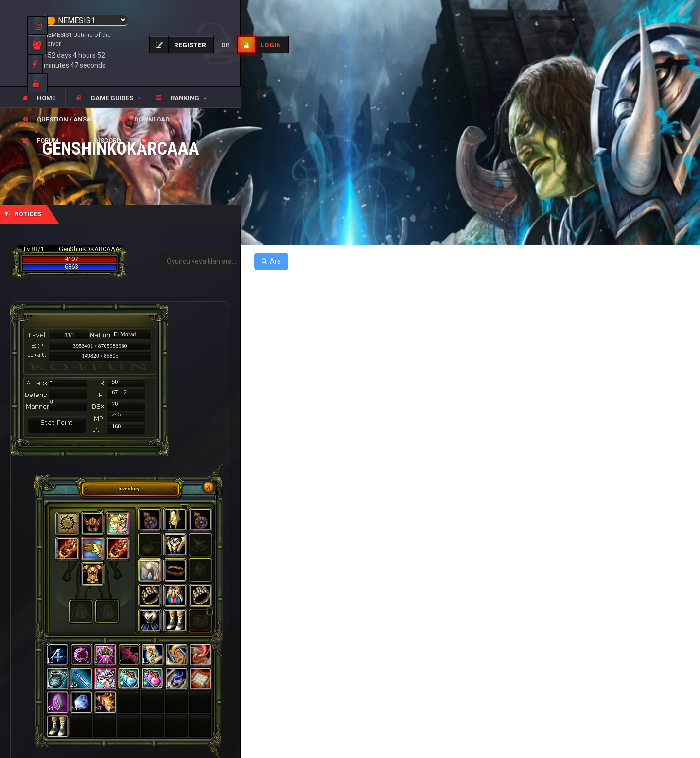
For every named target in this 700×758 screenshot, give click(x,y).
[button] (105, 98)
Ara (271, 261)
